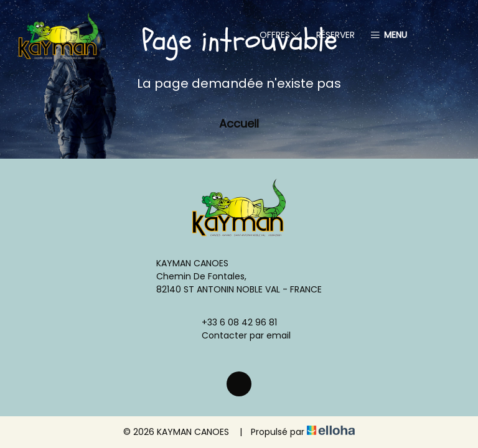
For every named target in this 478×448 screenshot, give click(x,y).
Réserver (335, 35)
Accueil (239, 124)
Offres (280, 35)
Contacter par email (239, 335)
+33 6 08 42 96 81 (232, 322)
